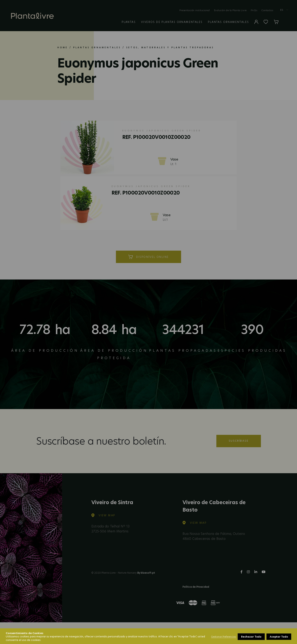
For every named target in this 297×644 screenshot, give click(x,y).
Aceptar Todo (279, 637)
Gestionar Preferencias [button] (223, 637)
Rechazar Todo (251, 637)
